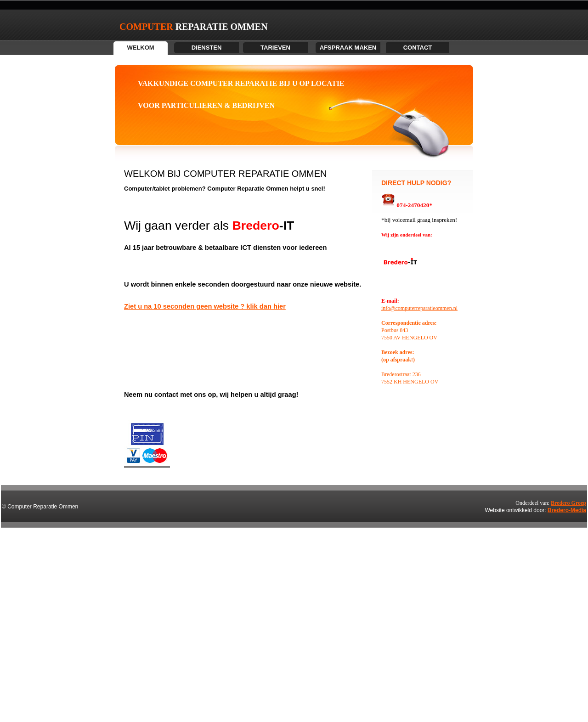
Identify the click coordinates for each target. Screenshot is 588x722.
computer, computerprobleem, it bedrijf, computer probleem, (8, 667)
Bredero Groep (568, 503)
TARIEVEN (275, 48)
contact (418, 48)
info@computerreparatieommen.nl (419, 308)
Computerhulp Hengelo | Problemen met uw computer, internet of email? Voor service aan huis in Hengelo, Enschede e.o (16, 659)
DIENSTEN (207, 48)
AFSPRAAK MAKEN (348, 48)
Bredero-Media (567, 510)
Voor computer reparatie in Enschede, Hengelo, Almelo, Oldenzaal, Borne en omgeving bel (12, 637)
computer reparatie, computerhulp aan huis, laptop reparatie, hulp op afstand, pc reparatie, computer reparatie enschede (16, 630)
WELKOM (140, 48)
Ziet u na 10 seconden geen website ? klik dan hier (205, 306)
